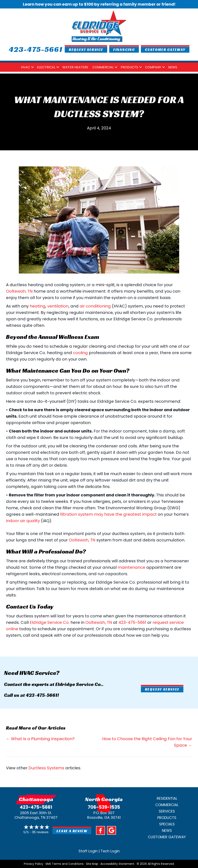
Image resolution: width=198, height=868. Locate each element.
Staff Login (88, 851)
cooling (80, 353)
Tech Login (110, 851)
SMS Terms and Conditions (65, 864)
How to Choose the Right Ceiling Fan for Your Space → (147, 742)
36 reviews (40, 832)
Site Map (92, 864)
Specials (167, 824)
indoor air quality (23, 521)
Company (153, 67)
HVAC (26, 67)
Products (129, 67)
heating (38, 306)
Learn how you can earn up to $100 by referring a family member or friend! (99, 4)
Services (167, 811)
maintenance (131, 567)
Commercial (103, 67)
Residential (167, 798)
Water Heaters (75, 67)
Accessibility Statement (117, 864)
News (173, 67)
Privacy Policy (33, 864)
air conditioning (95, 306)
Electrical (46, 67)
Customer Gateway (167, 837)
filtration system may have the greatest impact (108, 514)
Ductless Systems (46, 768)
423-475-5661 (132, 622)
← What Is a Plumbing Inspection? (40, 739)
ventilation (58, 306)
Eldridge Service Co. (50, 622)
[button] (32, 67)
